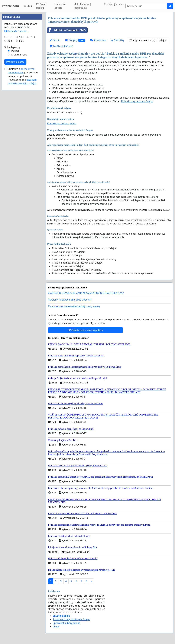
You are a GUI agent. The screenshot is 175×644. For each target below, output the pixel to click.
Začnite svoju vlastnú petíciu (85, 330)
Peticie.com (10, 6)
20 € (33, 126)
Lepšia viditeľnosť (61, 46)
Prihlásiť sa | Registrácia (83, 6)
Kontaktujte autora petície (62, 123)
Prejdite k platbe (15, 151)
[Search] (146, 6)
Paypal (15, 140)
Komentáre (98, 40)
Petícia (55, 40)
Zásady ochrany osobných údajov (148, 40)
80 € (22, 130)
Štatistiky (118, 40)
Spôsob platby (12, 137)
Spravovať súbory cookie (67, 623)
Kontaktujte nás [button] (113, 4)
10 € (22, 126)
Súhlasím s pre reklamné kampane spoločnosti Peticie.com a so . (23, 166)
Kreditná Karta (19, 144)
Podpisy (75, 40)
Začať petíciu (41, 6)
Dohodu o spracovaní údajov (137, 101)
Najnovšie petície (60, 6)
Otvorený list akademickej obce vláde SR (70, 300)
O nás (56, 627)
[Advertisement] (22, 57)
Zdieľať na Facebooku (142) (67, 30)
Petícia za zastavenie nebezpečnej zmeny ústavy (74, 306)
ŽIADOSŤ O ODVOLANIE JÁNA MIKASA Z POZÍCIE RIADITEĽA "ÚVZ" (86, 293)
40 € (10, 130)
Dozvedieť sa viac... (16, 121)
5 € (9, 126)
